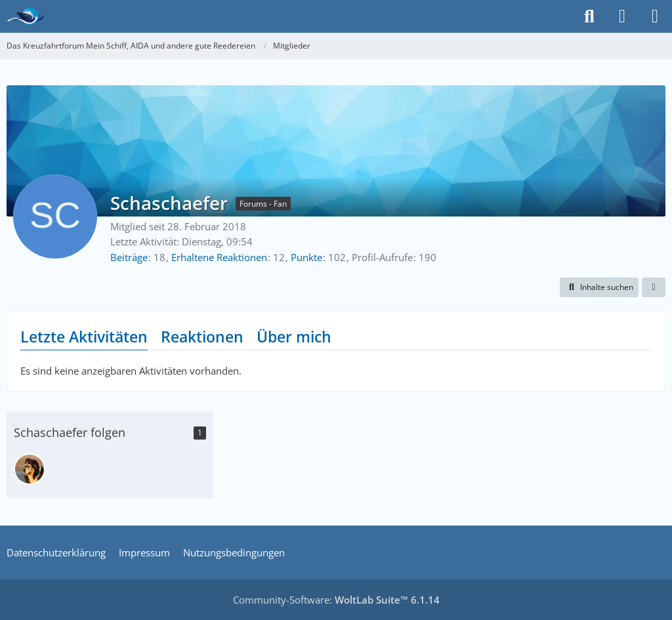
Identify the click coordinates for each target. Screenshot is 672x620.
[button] (599, 287)
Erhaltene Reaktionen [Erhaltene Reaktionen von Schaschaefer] (219, 257)
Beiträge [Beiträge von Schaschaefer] (129, 257)
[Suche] (589, 16)
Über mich (294, 337)
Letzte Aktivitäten (84, 337)
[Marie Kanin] (30, 469)
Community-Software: (336, 600)
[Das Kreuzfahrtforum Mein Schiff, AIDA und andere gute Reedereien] (25, 16)
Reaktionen (202, 337)
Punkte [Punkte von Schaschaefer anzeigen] (306, 257)
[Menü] (655, 16)
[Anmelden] (622, 16)
